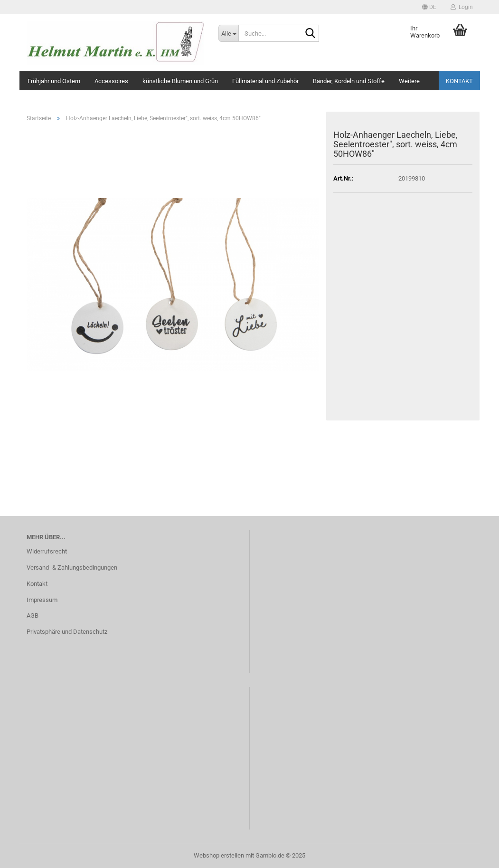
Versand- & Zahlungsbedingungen (72, 568)
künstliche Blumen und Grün (180, 81)
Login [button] (462, 7)
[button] (429, 7)
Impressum (42, 600)
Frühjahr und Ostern (54, 81)
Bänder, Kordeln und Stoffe (349, 81)
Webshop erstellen (219, 855)
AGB (33, 615)
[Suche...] (228, 33)
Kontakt (459, 81)
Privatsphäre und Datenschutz (67, 632)
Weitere (409, 81)
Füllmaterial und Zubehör (265, 81)
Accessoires (111, 81)
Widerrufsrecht (47, 551)
